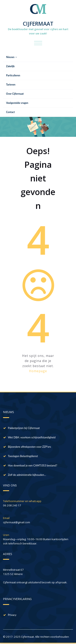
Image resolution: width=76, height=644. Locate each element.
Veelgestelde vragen (17, 103)
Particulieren (13, 75)
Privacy (12, 615)
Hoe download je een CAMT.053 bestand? (33, 465)
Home (31, 125)
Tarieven (11, 85)
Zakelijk (10, 66)
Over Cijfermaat (15, 94)
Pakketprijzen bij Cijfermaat (24, 428)
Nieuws (12, 57)
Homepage (38, 371)
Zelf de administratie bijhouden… (27, 475)
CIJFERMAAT (38, 24)
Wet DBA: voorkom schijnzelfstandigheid (32, 437)
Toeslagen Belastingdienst (23, 456)
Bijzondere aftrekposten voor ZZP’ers (29, 447)
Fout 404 (43, 125)
